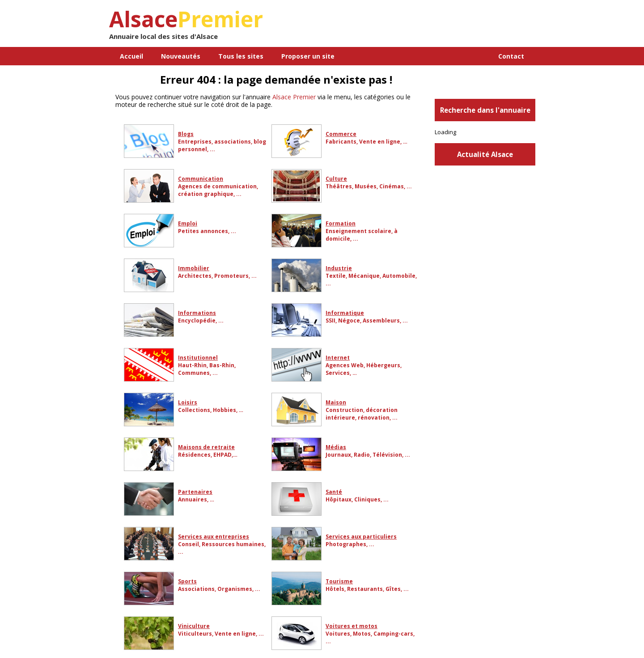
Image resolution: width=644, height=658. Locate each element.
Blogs (186, 134)
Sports (187, 581)
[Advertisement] (431, 27)
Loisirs (188, 402)
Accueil (131, 56)
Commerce (341, 134)
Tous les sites (241, 56)
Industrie (339, 268)
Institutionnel (198, 358)
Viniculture (194, 626)
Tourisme (339, 581)
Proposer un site (308, 56)
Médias (336, 447)
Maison (336, 402)
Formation (341, 223)
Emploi (188, 223)
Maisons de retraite (206, 447)
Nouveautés (181, 56)
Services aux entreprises (214, 537)
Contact (511, 56)
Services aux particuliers (361, 537)
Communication (201, 179)
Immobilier (194, 268)
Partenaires (195, 492)
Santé (334, 492)
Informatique (345, 313)
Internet (338, 358)
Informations (197, 313)
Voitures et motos (352, 626)
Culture (336, 179)
